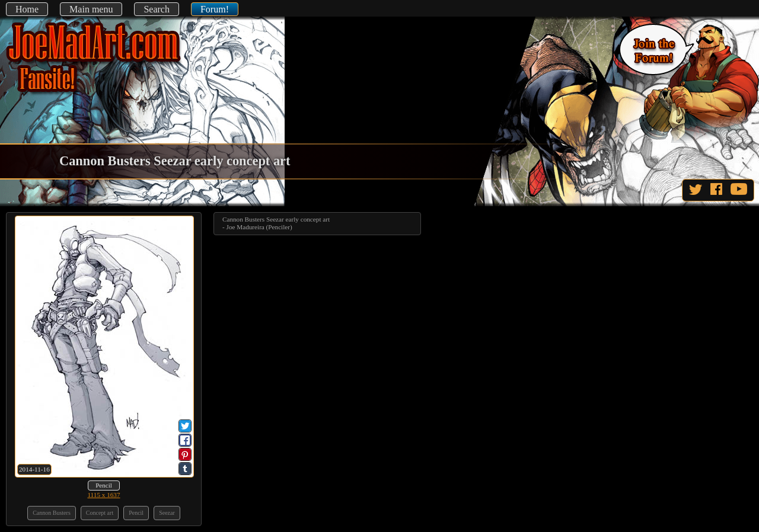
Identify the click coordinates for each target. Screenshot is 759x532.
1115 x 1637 (103, 495)
